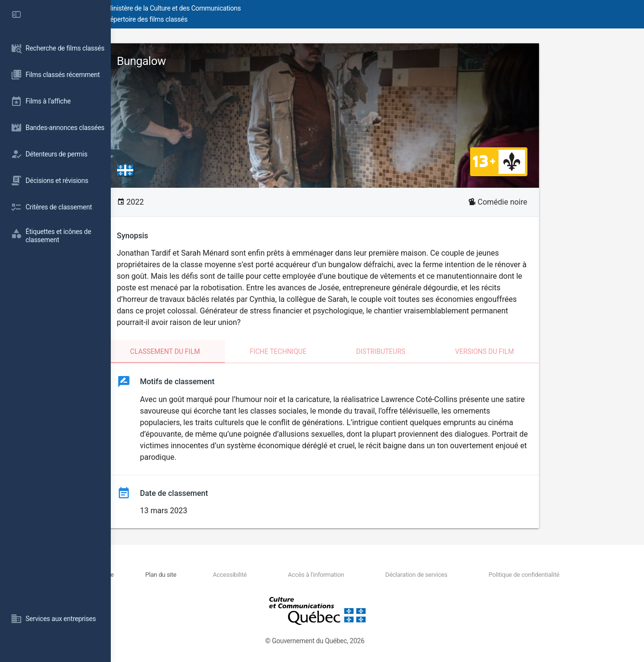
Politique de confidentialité (535, 575)
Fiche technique (333, 351)
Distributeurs (436, 351)
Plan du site (243, 575)
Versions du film (540, 351)
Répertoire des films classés (257, 19)
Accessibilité (294, 575)
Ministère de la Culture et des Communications (284, 8)
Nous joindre (197, 575)
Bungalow (197, 61)
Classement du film (220, 351)
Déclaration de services (445, 575)
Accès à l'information (362, 575)
